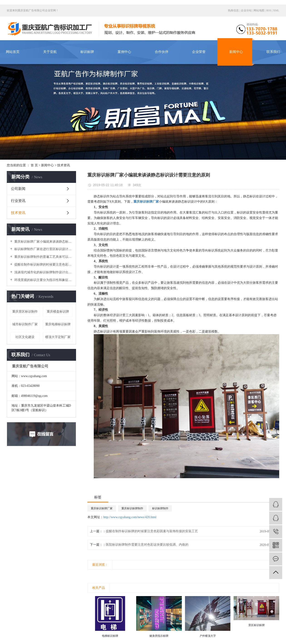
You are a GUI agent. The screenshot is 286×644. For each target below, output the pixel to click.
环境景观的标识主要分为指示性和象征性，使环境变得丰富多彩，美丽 (43, 280)
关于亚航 (50, 52)
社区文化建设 (25, 337)
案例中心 (124, 52)
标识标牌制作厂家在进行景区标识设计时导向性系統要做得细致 (43, 249)
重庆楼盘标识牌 (58, 312)
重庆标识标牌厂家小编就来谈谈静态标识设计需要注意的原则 (43, 242)
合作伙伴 (162, 52)
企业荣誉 (199, 52)
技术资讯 (64, 165)
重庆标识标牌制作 (132, 508)
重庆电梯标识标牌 (58, 324)
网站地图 (259, 10)
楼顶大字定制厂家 (58, 337)
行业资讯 (18, 201)
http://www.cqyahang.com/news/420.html (130, 517)
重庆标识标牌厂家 (102, 508)
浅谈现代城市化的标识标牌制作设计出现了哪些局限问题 (43, 272)
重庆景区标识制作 (25, 312)
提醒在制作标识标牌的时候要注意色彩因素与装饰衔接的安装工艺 (43, 265)
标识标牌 (87, 52)
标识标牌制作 (160, 508)
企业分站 (246, 10)
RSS (269, 10)
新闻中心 (236, 52)
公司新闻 (18, 189)
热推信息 (233, 10)
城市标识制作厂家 (25, 324)
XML (276, 10)
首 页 (34, 165)
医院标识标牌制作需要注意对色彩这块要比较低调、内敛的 (147, 545)
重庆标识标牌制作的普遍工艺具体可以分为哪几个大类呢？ (43, 257)
